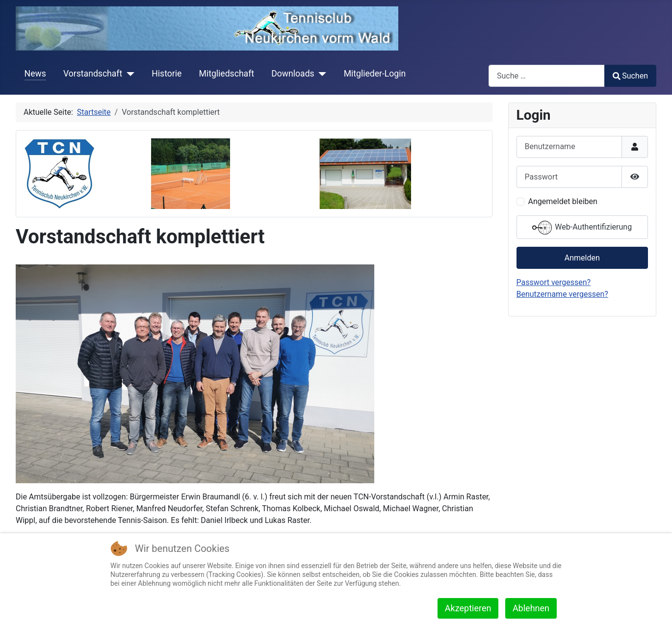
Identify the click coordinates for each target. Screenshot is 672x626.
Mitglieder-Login (375, 74)
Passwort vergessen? (554, 282)
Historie (167, 74)
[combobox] (547, 76)
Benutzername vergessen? (562, 294)
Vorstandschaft (93, 74)
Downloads (293, 74)
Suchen (630, 76)
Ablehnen (531, 608)
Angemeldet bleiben (563, 201)
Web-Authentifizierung (582, 228)
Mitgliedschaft (227, 74)
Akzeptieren (468, 608)
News (35, 74)
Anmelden (582, 258)
